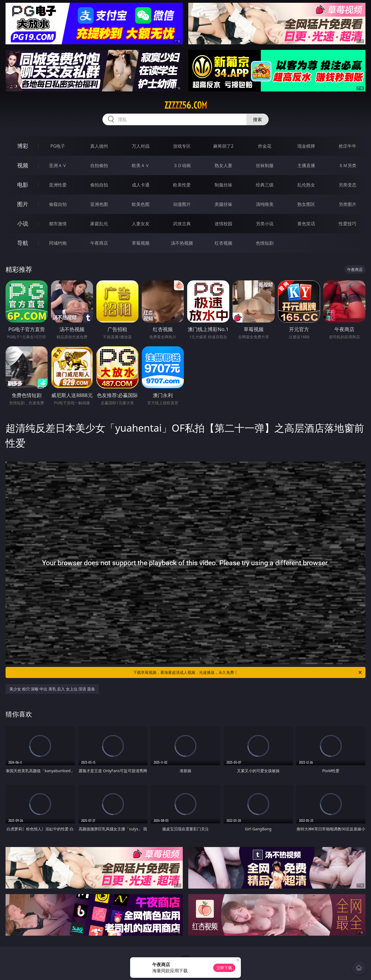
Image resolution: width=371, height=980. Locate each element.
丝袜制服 (265, 165)
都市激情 (58, 224)
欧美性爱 (182, 185)
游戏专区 (182, 146)
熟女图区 (306, 204)
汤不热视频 (182, 243)
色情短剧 (265, 243)
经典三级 (265, 185)
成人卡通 (141, 185)
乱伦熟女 (306, 185)
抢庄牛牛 (347, 146)
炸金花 (265, 146)
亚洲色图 (99, 204)
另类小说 (265, 224)
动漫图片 (182, 204)
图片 (23, 204)
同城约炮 (58, 243)
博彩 (23, 146)
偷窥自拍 (58, 204)
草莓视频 (141, 243)
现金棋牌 (306, 146)
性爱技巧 (347, 224)
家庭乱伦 (99, 224)
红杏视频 (223, 243)
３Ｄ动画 (182, 165)
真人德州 (99, 146)
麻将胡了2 (223, 146)
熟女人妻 (223, 165)
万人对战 (141, 146)
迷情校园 (223, 224)
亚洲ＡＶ (58, 165)
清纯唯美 (265, 204)
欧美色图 (141, 204)
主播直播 (306, 165)
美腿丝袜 (223, 204)
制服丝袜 (223, 185)
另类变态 (347, 185)
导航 (23, 243)
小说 (23, 223)
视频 (23, 165)
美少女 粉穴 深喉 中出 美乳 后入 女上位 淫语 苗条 (52, 689)
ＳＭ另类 (347, 165)
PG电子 (58, 146)
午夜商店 (99, 243)
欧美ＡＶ (141, 165)
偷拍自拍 (99, 185)
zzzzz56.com (186, 105)
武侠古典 (182, 224)
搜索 (257, 119)
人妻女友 (141, 224)
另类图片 (347, 204)
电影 (23, 185)
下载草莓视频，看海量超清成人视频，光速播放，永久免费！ (248, 672)
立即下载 (224, 968)
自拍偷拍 (99, 165)
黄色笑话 (306, 224)
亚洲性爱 (58, 185)
